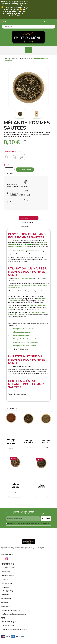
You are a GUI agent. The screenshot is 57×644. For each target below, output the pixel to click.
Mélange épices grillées (15, 486)
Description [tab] (24, 218)
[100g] (15, 157)
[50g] (7, 157)
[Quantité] (9, 169)
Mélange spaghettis (28, 441)
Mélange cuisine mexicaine (11, 442)
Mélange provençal (46, 441)
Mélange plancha (42, 486)
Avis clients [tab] (25, 226)
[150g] (22, 157)
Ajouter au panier (25, 170)
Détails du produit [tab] (27, 222)
